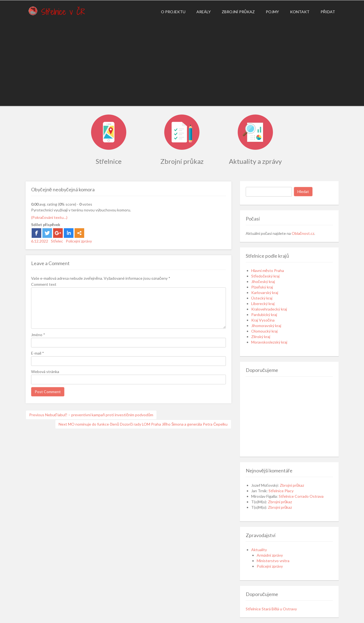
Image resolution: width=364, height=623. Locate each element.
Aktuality (259, 550)
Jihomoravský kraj (266, 326)
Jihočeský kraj (263, 281)
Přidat (328, 12)
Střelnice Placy (281, 491)
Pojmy (272, 12)
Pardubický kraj (264, 315)
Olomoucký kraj (264, 331)
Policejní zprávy (79, 241)
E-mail (38, 353)
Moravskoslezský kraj (269, 342)
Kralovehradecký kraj (269, 309)
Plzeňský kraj (262, 287)
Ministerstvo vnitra (273, 561)
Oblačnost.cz (303, 233)
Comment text (44, 284)
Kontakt (300, 12)
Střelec (57, 241)
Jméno (38, 335)
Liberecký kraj (263, 304)
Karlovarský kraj (265, 293)
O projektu (173, 12)
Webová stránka (45, 372)
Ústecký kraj (262, 298)
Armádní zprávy (270, 555)
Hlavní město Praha (268, 270)
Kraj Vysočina (263, 320)
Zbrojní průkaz (238, 12)
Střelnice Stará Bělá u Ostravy (271, 609)
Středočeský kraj (266, 276)
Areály (204, 12)
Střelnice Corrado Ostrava (301, 496)
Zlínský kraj (261, 337)
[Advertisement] (182, 62)
